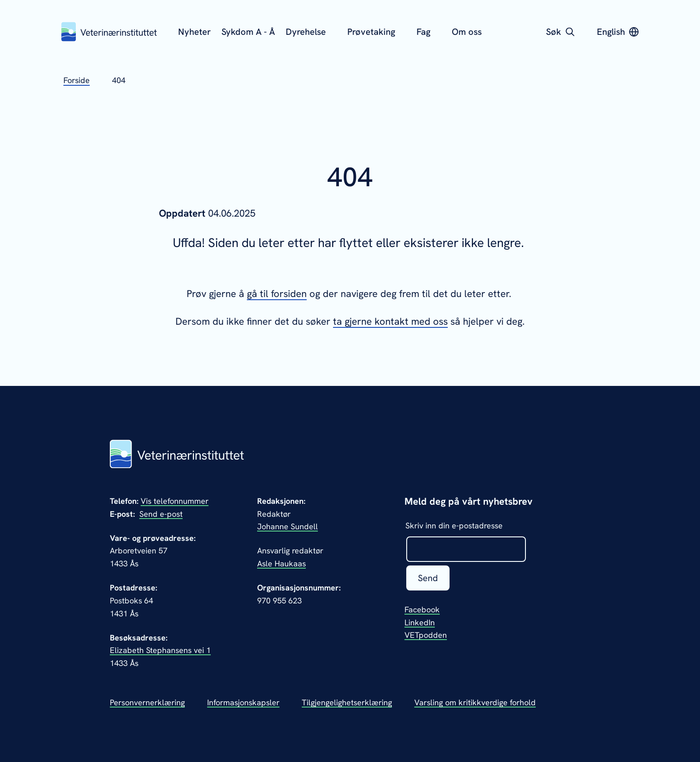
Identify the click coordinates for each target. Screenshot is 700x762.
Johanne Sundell (287, 526)
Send (428, 578)
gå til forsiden (277, 294)
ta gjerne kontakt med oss (390, 321)
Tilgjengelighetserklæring (347, 702)
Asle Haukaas (281, 563)
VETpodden (426, 635)
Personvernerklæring (147, 702)
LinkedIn (420, 622)
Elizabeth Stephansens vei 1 (160, 650)
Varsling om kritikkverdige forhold (475, 702)
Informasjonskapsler (243, 702)
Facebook (422, 609)
